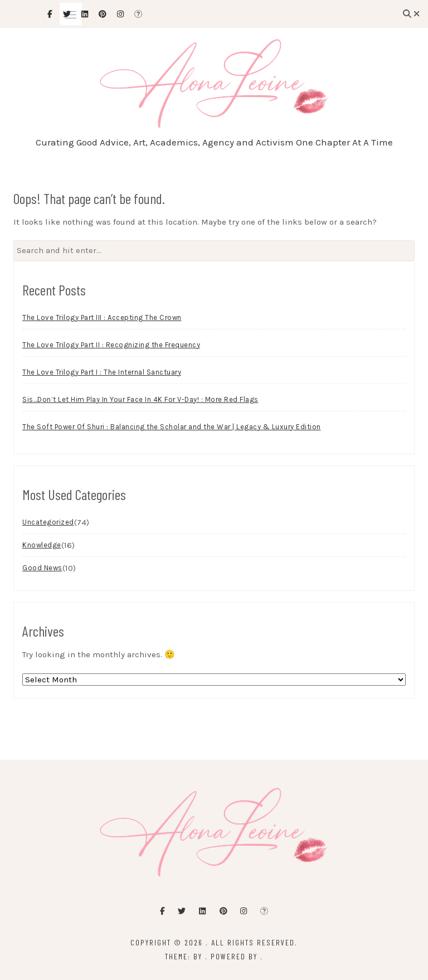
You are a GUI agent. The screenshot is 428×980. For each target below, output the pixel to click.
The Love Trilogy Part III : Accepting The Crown (102, 317)
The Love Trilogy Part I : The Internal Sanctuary (102, 372)
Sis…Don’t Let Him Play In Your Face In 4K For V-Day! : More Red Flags (140, 399)
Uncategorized (48, 522)
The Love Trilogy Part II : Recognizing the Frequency (111, 345)
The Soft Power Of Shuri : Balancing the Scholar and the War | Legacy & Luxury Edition (172, 427)
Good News (42, 568)
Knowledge (42, 545)
